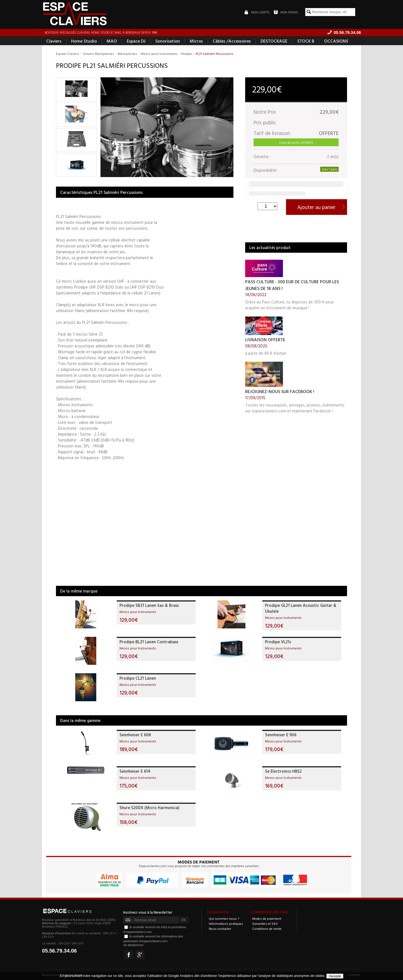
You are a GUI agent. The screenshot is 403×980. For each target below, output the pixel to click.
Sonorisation (168, 41)
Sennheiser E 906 (281, 735)
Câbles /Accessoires (232, 41)
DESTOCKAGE (274, 41)
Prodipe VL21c (278, 642)
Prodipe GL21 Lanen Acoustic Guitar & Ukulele (301, 608)
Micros (196, 41)
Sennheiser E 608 (135, 735)
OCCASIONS (336, 41)
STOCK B (306, 41)
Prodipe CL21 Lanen (138, 678)
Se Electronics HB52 (283, 771)
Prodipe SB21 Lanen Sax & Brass (149, 605)
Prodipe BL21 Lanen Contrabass (149, 642)
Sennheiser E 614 (135, 771)
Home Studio (84, 41)
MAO (112, 41)
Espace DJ (136, 41)
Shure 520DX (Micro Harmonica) (149, 808)
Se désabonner (133, 945)
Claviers (54, 41)
